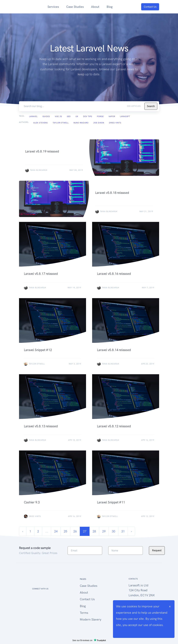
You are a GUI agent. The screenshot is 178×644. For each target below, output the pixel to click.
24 (56, 531)
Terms (84, 613)
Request (157, 550)
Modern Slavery (91, 619)
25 (65, 531)
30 (113, 531)
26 (75, 531)
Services (53, 7)
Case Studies (75, 7)
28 (94, 531)
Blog (110, 7)
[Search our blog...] (75, 106)
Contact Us (150, 7)
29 (104, 531)
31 (123, 531)
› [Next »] (131, 531)
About (95, 7)
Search (151, 106)
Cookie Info (124, 631)
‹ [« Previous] (23, 531)
